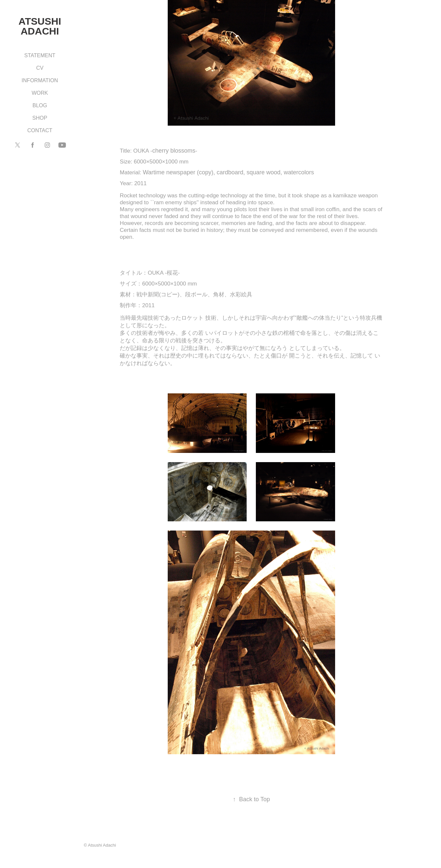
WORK (40, 93)
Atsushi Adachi (41, 26)
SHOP (40, 118)
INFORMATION (40, 80)
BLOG (40, 105)
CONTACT (40, 130)
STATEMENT (40, 55)
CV (40, 68)
